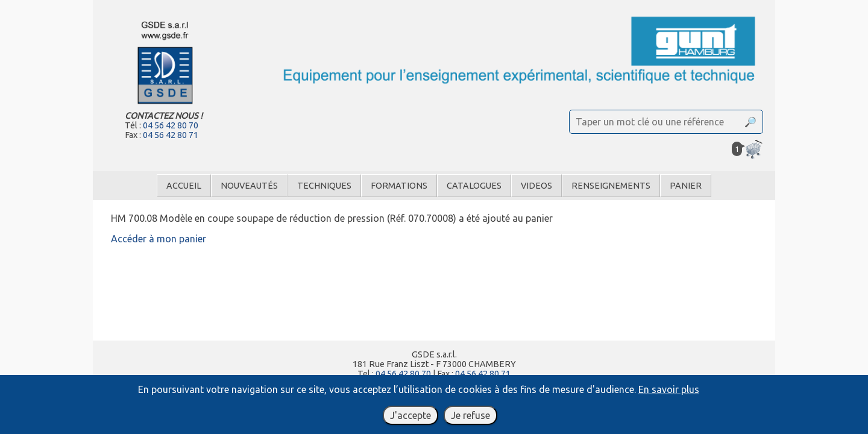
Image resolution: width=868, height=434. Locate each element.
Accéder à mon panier (159, 239)
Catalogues (474, 186)
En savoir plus (669, 389)
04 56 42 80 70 (171, 125)
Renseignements (611, 186)
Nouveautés (249, 186)
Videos (536, 186)
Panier (686, 186)
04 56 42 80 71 (171, 135)
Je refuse (470, 415)
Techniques (324, 186)
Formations (399, 186)
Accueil (184, 186)
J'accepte (410, 415)
